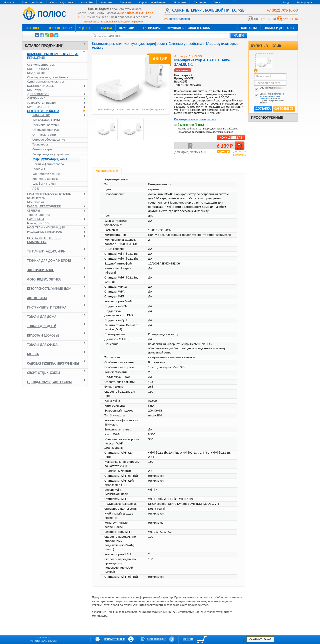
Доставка (263, 109)
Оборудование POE (46, 130)
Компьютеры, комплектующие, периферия (53, 56)
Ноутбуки (127, 28)
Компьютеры (36, 198)
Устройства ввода (42, 103)
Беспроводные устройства (51, 154)
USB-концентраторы (41, 65)
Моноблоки (35, 202)
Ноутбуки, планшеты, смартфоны (45, 240)
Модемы (39, 169)
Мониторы (35, 90)
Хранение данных (45, 179)
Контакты (106, 2)
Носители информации (46, 227)
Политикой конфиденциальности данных (272, 96)
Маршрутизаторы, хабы (50, 159)
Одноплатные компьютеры (46, 81)
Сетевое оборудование (49, 140)
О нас (217, 2)
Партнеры (200, 2)
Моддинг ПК (36, 73)
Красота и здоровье (43, 335)
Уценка (85, 28)
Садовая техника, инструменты (53, 363)
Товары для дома (42, 317)
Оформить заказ (260, 639)
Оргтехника (36, 98)
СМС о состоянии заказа (268, 89)
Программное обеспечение (49, 194)
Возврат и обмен (32, 2)
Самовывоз (284, 109)
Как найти (87, 2)
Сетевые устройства (43, 111)
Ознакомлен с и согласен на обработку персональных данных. (269, 98)
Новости (9, 2)
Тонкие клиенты (38, 215)
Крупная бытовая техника (189, 28)
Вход (286, 2)
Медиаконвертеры (46, 125)
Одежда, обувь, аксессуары (49, 382)
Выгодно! (34, 28)
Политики (180, 2)
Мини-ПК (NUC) (38, 69)
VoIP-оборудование (46, 174)
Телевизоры (151, 28)
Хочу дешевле (231, 137)
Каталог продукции (44, 46)
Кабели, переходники (44, 206)
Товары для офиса (42, 345)
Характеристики (107, 171)
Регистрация (304, 2)
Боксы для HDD (38, 223)
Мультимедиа (38, 107)
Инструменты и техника (47, 307)
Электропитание (40, 270)
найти (239, 36)
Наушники (35, 219)
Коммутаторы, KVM (46, 120)
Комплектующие (41, 86)
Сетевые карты (43, 149)
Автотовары (37, 298)
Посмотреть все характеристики (195, 119)
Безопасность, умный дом (49, 289)
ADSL (36, 189)
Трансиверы (41, 144)
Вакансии (126, 2)
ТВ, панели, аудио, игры (46, 251)
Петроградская (179, 19)
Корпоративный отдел (153, 2)
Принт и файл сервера (48, 164)
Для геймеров (38, 94)
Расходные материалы (45, 232)
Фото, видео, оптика (44, 279)
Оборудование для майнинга (48, 77)
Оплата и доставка (61, 2)
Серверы (34, 210)
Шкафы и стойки (44, 184)
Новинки (105, 28)
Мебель (33, 354)
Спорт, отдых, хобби (43, 373)
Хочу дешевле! (60, 28)
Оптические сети (44, 135)
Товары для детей (42, 326)
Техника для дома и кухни (49, 261)
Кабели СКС (41, 115)
